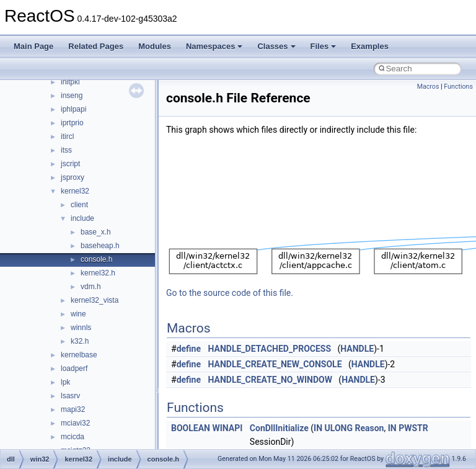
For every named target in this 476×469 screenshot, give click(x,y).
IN (318, 428)
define (189, 349)
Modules (155, 46)
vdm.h (91, 287)
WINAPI (227, 428)
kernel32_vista (95, 300)
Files (324, 46)
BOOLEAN (191, 428)
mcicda (73, 437)
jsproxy (73, 177)
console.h (96, 259)
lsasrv (70, 396)
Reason (369, 428)
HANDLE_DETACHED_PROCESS (270, 349)
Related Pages (96, 46)
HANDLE (357, 349)
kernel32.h (98, 273)
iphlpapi (73, 109)
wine (78, 314)
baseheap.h (100, 246)
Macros (428, 87)
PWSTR (413, 428)
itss (66, 150)
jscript (70, 164)
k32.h (80, 341)
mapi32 (73, 409)
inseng (72, 96)
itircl (67, 136)
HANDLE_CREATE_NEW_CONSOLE (275, 364)
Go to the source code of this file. (230, 293)
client (79, 205)
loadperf (74, 368)
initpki (70, 82)
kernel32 (75, 191)
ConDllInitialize (279, 428)
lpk (65, 382)
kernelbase (79, 355)
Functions (458, 87)
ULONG (339, 428)
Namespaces (214, 46)
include (82, 218)
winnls (81, 328)
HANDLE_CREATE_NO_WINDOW (270, 380)
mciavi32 (75, 423)
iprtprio (72, 123)
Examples (370, 46)
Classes (276, 46)
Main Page (33, 46)
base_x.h (96, 232)
